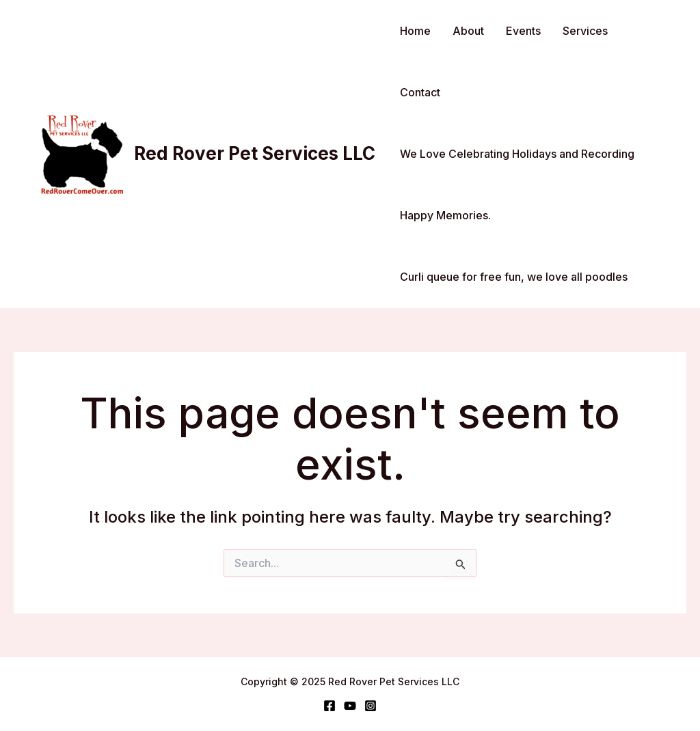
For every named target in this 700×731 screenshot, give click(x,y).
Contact (420, 92)
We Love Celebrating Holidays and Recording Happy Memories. (517, 184)
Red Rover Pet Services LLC (255, 153)
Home (415, 31)
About (468, 31)
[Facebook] (329, 706)
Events (523, 31)
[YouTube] (350, 706)
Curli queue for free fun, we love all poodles (514, 277)
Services (585, 31)
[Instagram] (371, 706)
